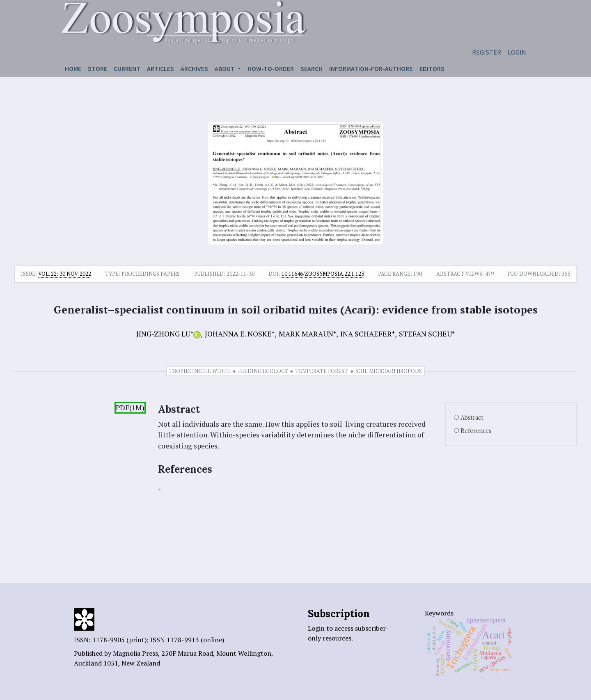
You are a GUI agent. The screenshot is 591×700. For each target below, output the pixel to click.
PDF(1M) (130, 408)
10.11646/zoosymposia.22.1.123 (323, 274)
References (476, 431)
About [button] (225, 69)
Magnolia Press (135, 653)
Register (487, 52)
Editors (432, 69)
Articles (160, 69)
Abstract (472, 417)
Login (517, 52)
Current (127, 69)
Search (312, 69)
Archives (194, 69)
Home (73, 69)
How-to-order (271, 69)
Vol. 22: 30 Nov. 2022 (65, 274)
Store (97, 69)
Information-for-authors (371, 69)
